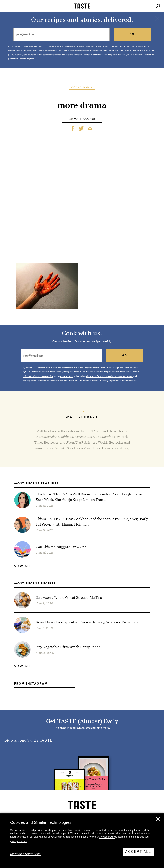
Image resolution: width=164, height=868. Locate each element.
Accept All (138, 852)
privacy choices (19, 841)
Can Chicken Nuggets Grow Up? (61, 546)
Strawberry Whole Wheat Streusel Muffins (69, 597)
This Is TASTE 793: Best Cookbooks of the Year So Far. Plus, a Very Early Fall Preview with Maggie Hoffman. (92, 521)
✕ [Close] (158, 819)
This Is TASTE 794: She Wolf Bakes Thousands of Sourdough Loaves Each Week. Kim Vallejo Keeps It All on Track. (89, 497)
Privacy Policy (107, 837)
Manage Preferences (25, 854)
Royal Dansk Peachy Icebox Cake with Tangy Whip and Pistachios (87, 622)
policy (114, 55)
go (132, 34)
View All (23, 566)
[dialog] (82, 841)
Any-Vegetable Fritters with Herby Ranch (68, 647)
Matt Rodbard (85, 119)
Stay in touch (16, 740)
